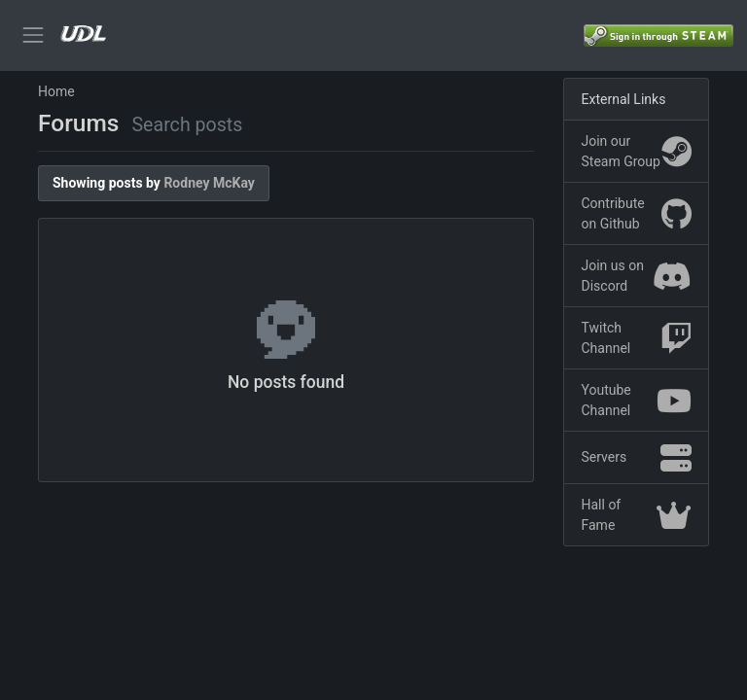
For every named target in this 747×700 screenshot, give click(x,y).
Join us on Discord (637, 276)
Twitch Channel (637, 338)
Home (56, 91)
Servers (637, 458)
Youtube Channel (637, 400)
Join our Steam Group (637, 151)
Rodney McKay (209, 183)
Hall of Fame (637, 515)
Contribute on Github (637, 213)
